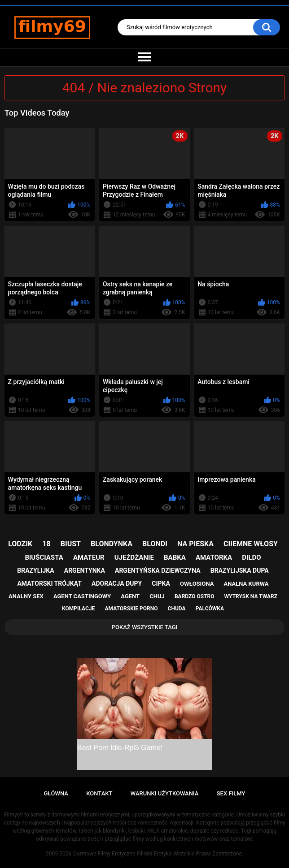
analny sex (26, 596)
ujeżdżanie (134, 557)
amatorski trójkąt (49, 583)
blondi (155, 544)
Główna (56, 793)
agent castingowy (82, 596)
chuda (177, 609)
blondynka (112, 544)
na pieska (195, 544)
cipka (161, 583)
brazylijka (35, 570)
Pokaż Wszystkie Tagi (145, 627)
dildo (251, 557)
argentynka (85, 570)
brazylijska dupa (240, 570)
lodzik (20, 544)
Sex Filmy (231, 793)
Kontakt (99, 793)
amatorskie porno (131, 609)
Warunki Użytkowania (165, 793)
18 (46, 544)
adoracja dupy (117, 583)
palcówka (210, 609)
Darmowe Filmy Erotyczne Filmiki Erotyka (122, 854)
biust (71, 544)
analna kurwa (246, 584)
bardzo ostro (195, 596)
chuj (157, 596)
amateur (89, 557)
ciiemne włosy (251, 544)
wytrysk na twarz (251, 596)
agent (130, 596)
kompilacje (78, 609)
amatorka (214, 557)
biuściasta (44, 557)
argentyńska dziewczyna (158, 570)
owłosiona (197, 584)
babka (175, 557)
